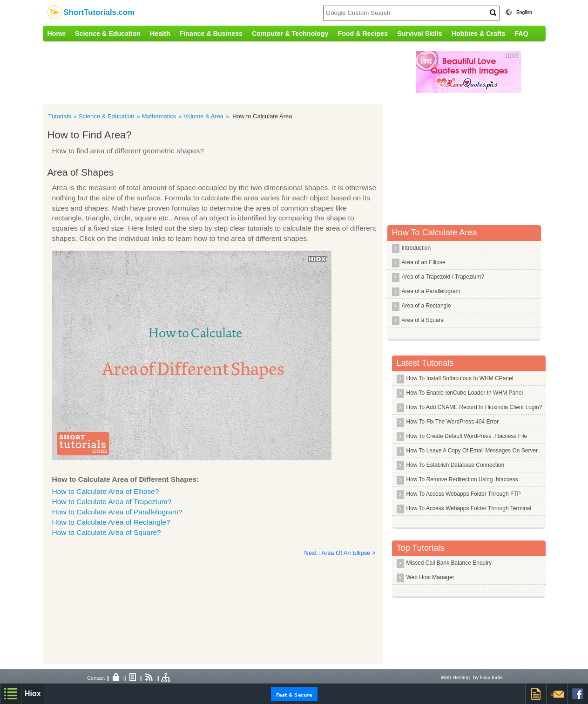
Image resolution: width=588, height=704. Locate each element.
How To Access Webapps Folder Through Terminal (469, 508)
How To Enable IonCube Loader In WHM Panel (465, 393)
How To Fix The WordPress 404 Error (453, 422)
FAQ (521, 34)
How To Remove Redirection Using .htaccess (462, 479)
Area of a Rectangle (426, 306)
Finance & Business (211, 34)
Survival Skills (420, 34)
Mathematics (159, 116)
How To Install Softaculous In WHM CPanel (460, 378)
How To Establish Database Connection (456, 465)
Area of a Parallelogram (431, 291)
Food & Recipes (363, 34)
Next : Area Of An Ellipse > (340, 553)
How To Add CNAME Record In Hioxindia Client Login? (474, 407)
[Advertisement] (236, 72)
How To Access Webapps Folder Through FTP (464, 494)
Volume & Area (203, 116)
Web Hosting (455, 677)
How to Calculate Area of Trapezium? (112, 502)
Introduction (416, 248)
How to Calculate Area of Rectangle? (111, 522)
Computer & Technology (290, 34)
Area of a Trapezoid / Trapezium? (443, 277)
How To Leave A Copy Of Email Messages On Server (472, 451)
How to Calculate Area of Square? (107, 532)
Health (160, 34)
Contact (96, 678)
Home (57, 34)
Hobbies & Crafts (479, 34)
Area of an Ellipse (424, 262)
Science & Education (108, 34)
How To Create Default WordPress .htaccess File (467, 436)
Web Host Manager (430, 577)
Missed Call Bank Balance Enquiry (449, 563)
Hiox (33, 694)
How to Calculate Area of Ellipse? (106, 491)
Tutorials (60, 116)
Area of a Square (423, 320)
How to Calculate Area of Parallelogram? (117, 512)
